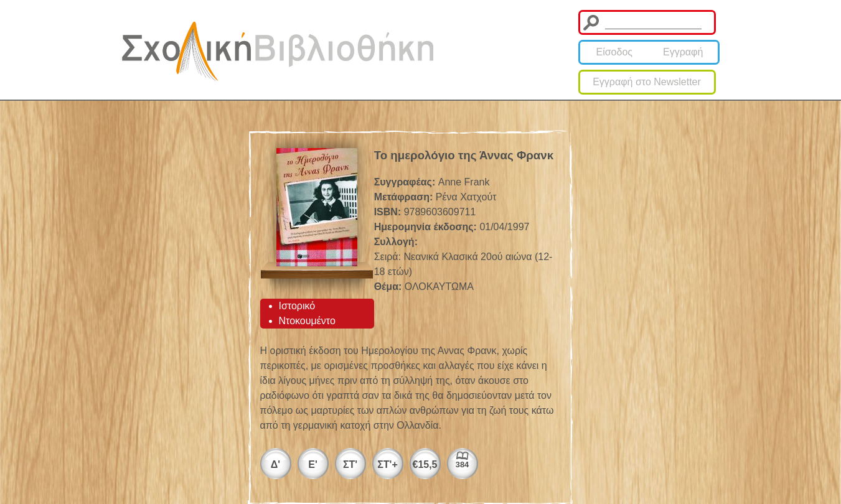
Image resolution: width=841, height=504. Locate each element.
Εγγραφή (683, 52)
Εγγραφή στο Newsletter (647, 82)
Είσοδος (614, 52)
